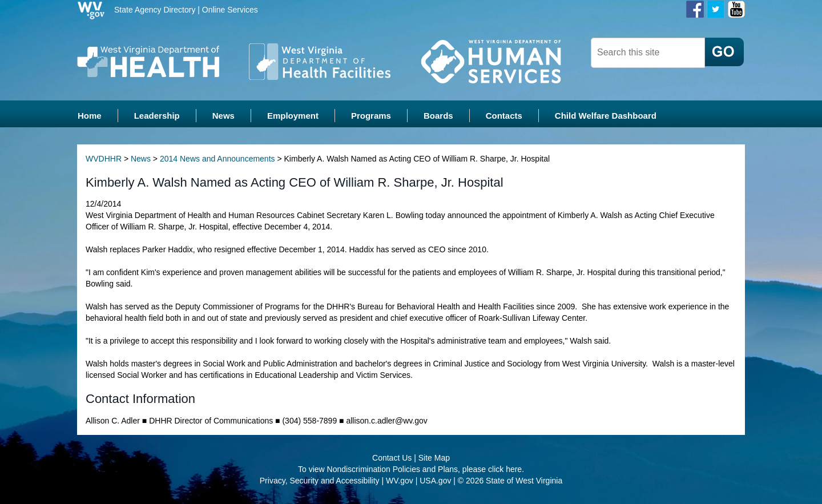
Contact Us (392, 458)
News (141, 160)
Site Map (434, 458)
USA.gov (435, 481)
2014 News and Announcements (217, 160)
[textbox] (648, 53)
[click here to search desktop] (724, 52)
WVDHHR (104, 160)
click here (505, 470)
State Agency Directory (155, 10)
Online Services (230, 10)
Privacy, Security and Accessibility (320, 481)
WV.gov (400, 481)
